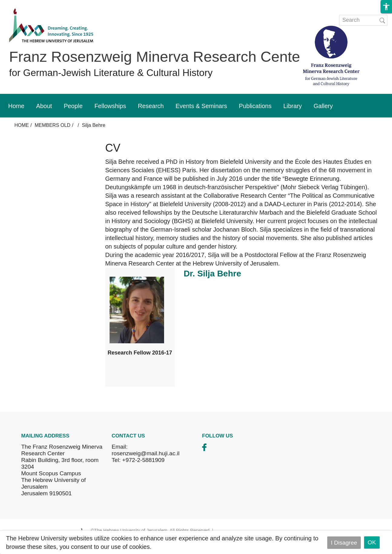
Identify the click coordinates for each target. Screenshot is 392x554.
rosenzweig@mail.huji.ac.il (146, 453)
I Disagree (344, 542)
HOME (22, 125)
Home (16, 106)
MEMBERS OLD (52, 125)
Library (293, 106)
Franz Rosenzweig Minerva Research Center (157, 57)
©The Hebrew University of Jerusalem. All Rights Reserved (150, 530)
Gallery (323, 106)
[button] (386, 7)
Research (151, 106)
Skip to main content (26, 4)
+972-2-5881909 (143, 460)
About (44, 106)
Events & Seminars (201, 106)
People (73, 106)
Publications (255, 106)
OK (372, 542)
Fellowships (110, 106)
